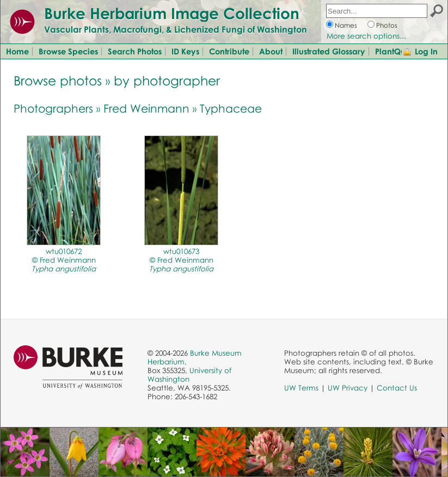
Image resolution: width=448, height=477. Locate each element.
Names (346, 25)
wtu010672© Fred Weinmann (64, 260)
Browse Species (68, 51)
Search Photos (135, 51)
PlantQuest (395, 51)
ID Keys (185, 51)
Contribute (229, 51)
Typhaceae (231, 108)
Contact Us (397, 388)
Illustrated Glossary (329, 51)
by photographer (167, 80)
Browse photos (58, 80)
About (271, 51)
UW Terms (301, 388)
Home (17, 51)
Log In (426, 51)
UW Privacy (348, 388)
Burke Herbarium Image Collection (172, 13)
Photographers (53, 108)
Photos (387, 25)
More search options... (366, 36)
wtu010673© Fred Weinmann (181, 260)
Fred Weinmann (146, 108)
